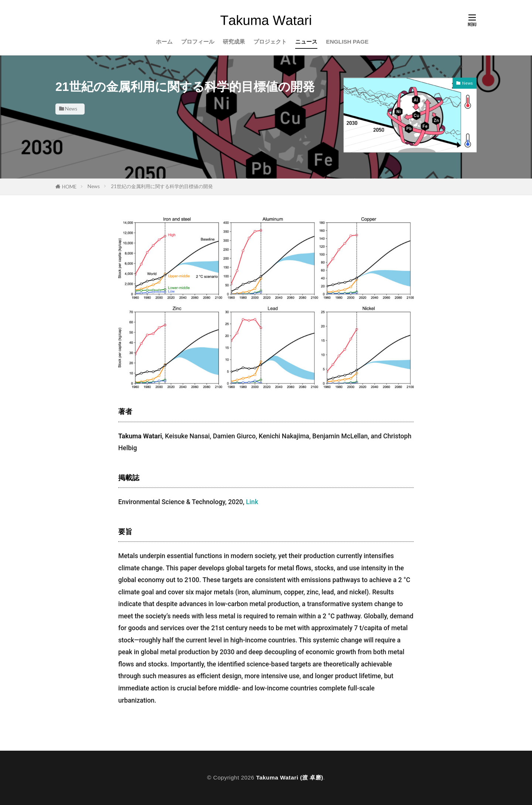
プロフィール (198, 42)
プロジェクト (270, 42)
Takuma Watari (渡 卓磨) (290, 777)
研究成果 (234, 42)
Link (252, 502)
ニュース (306, 42)
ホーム (164, 42)
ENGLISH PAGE (347, 42)
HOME (69, 187)
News (71, 109)
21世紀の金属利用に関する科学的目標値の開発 (162, 186)
